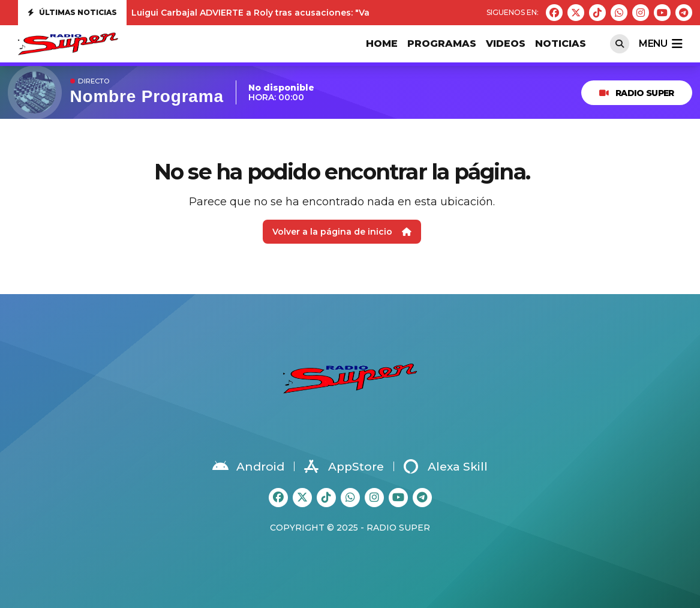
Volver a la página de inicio (342, 232)
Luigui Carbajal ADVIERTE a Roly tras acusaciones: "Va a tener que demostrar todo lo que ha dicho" (351, 13)
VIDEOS (506, 44)
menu (660, 44)
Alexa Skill (446, 466)
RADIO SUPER (637, 93)
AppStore (344, 466)
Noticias (561, 44)
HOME (382, 44)
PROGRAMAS (442, 44)
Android (248, 466)
